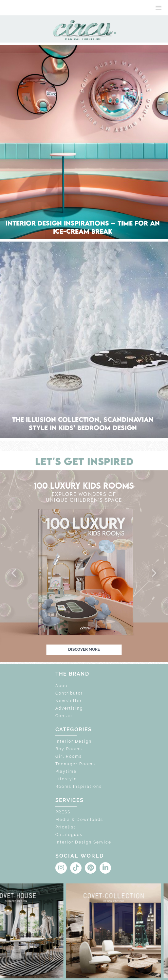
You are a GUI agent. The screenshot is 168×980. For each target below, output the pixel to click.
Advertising (69, 708)
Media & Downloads (79, 820)
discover (84, 650)
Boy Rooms (69, 749)
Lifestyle (66, 779)
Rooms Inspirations (79, 787)
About (62, 686)
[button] (14, 573)
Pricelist (65, 827)
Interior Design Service (83, 842)
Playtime (66, 771)
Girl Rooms (69, 756)
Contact (65, 716)
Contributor (69, 693)
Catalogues (69, 835)
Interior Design (74, 741)
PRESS (63, 812)
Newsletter (69, 701)
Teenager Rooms (75, 764)
